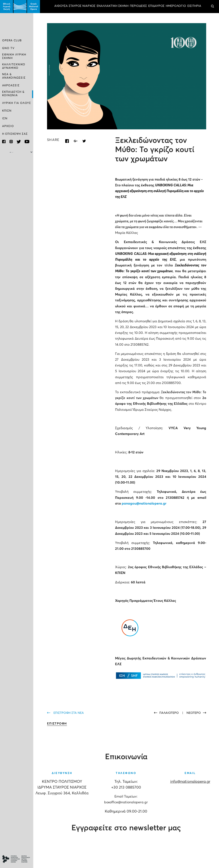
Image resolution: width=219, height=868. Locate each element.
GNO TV (8, 49)
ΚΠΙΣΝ (7, 110)
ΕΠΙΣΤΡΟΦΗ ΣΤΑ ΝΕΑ (69, 713)
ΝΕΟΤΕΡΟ (194, 713)
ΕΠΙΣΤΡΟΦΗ (57, 724)
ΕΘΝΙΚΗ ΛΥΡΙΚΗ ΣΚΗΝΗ (14, 56)
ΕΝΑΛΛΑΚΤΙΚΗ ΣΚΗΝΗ (113, 6)
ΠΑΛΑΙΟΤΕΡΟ (169, 713)
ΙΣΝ (5, 118)
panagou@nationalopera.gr (144, 503)
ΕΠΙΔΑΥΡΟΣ (156, 6)
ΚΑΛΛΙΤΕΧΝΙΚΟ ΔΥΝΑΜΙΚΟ (14, 66)
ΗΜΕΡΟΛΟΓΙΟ (176, 6)
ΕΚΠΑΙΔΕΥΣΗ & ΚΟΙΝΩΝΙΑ (13, 93)
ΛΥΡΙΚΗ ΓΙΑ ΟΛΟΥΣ (17, 102)
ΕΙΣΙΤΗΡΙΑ (194, 6)
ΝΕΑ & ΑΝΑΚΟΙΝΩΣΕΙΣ (14, 76)
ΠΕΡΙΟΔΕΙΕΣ (138, 6)
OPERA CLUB (12, 41)
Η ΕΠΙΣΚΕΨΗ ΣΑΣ (15, 133)
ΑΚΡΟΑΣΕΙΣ (11, 85)
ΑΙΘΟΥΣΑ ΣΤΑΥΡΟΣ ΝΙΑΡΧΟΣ (75, 6)
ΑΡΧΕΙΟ (8, 126)
